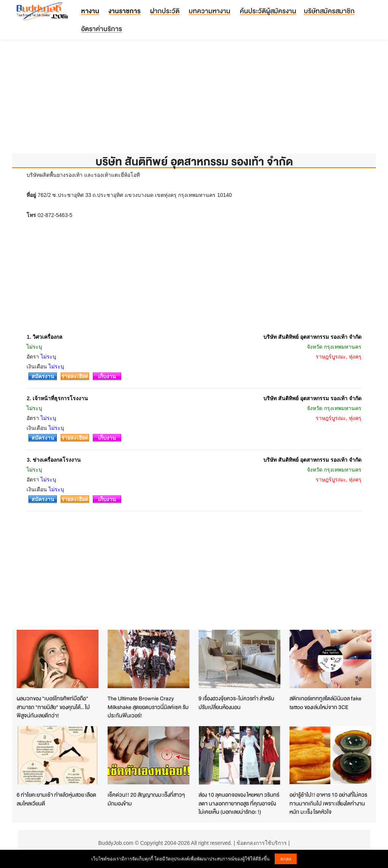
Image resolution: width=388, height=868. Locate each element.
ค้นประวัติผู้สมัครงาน (268, 11)
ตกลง (286, 859)
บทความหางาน (210, 11)
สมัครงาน (43, 376)
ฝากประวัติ (165, 11)
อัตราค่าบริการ (102, 29)
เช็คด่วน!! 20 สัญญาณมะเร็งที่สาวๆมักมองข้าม (146, 799)
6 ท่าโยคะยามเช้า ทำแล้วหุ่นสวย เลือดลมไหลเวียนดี (56, 799)
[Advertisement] (194, 100)
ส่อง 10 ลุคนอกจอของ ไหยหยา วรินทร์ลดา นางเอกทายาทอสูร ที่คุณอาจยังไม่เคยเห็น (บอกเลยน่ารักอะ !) (239, 803)
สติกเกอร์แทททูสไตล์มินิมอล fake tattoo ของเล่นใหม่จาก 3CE (325, 703)
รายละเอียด (75, 376)
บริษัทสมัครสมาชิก (329, 11)
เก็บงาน (107, 376)
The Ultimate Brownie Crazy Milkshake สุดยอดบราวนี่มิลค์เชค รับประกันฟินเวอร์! (148, 707)
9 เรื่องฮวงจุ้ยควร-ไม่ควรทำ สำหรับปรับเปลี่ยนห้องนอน (236, 703)
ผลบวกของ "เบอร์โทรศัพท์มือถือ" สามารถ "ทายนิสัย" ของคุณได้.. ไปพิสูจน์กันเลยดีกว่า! (53, 707)
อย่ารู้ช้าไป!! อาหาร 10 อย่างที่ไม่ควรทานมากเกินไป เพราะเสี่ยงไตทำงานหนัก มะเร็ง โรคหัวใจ (328, 803)
